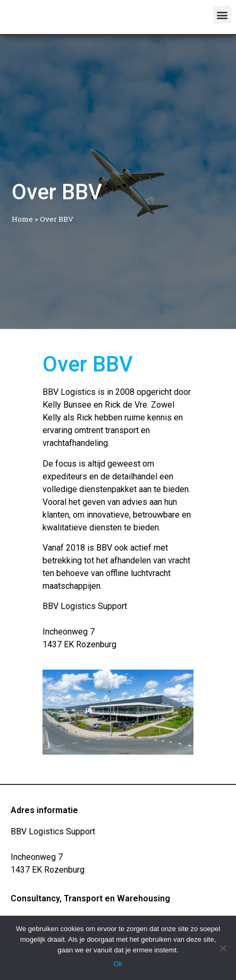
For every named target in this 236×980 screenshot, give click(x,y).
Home (22, 219)
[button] (222, 15)
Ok (118, 964)
